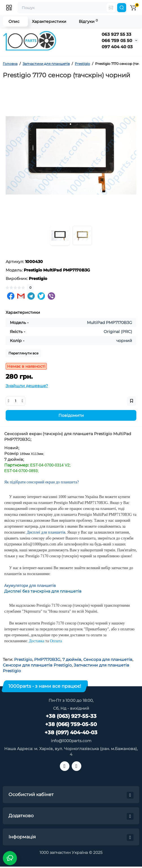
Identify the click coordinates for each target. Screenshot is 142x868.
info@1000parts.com (71, 741)
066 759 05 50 (117, 40)
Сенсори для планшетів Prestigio (37, 665)
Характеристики (49, 21)
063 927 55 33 (116, 34)
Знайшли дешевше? (27, 386)
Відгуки (88, 21)
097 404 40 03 (117, 47)
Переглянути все (23, 353)
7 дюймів (72, 659)
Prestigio (23, 659)
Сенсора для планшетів (108, 659)
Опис (14, 21)
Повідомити (71, 415)
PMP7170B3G (47, 659)
